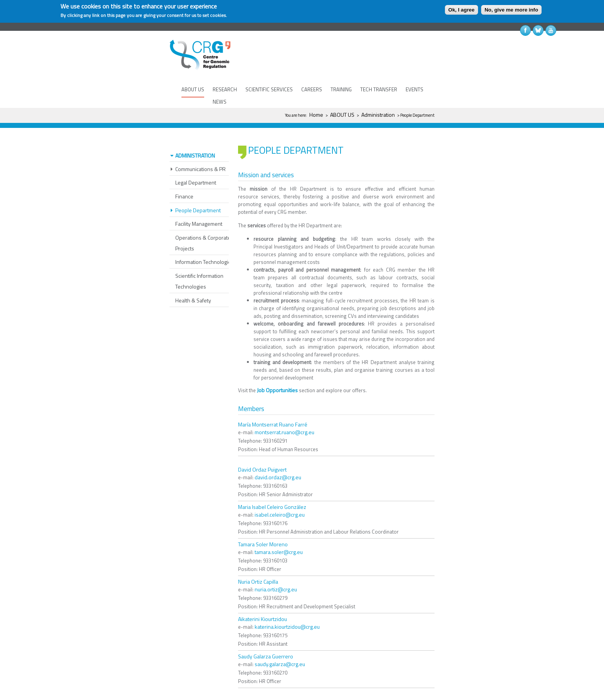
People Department (198, 187)
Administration (378, 115)
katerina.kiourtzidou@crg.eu (287, 604)
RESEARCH (225, 89)
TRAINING (341, 89)
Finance (184, 174)
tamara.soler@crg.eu (279, 529)
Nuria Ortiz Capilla (258, 559)
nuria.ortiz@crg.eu (276, 567)
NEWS (220, 102)
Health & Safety (193, 278)
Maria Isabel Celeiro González (272, 484)
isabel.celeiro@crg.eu (280, 492)
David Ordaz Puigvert (262, 447)
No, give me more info (511, 10)
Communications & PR (200, 146)
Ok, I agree (461, 10)
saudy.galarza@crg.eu (280, 641)
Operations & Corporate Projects (203, 220)
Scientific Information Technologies (199, 258)
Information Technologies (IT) (209, 239)
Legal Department (196, 160)
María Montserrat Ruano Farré (273, 402)
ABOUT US (193, 89)
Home (316, 115)
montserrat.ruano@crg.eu (284, 409)
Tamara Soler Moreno (263, 521)
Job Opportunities (277, 367)
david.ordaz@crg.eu (278, 454)
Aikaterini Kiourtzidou (263, 596)
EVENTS (414, 89)
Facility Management (199, 201)
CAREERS (312, 89)
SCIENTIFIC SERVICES (269, 89)
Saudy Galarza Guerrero (266, 634)
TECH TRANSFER (379, 89)
